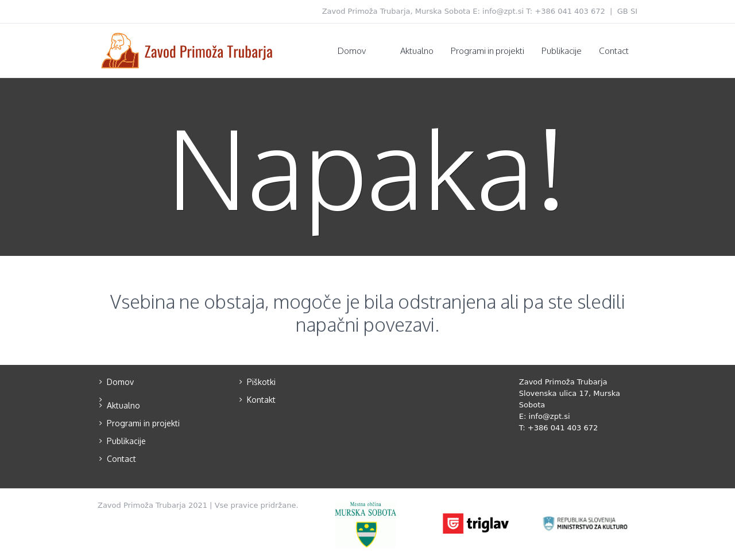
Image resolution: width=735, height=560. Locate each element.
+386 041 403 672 (570, 11)
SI (634, 11)
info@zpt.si (503, 11)
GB (623, 11)
